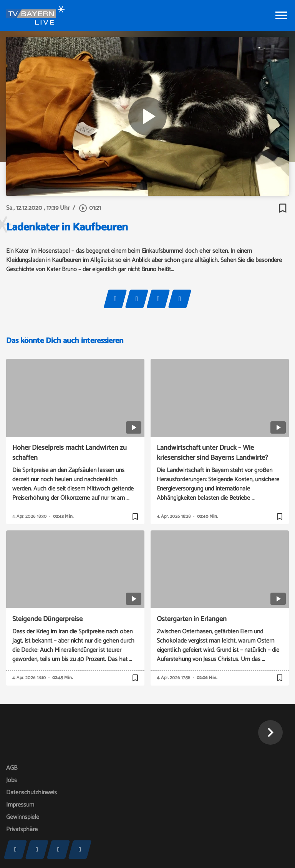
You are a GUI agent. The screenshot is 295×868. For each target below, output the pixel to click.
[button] (270, 732)
